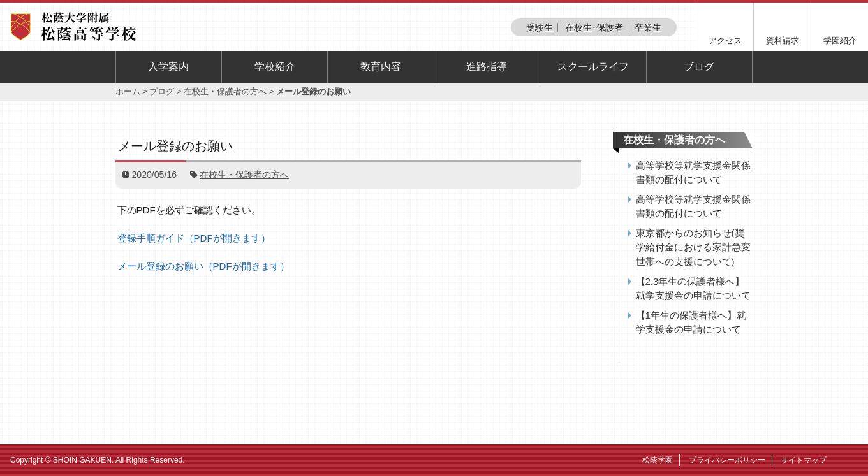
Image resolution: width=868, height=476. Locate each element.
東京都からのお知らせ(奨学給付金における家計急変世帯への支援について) (693, 247)
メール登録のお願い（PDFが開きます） (203, 266)
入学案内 (168, 67)
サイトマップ (804, 460)
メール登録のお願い (175, 146)
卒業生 (648, 27)
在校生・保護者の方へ (225, 91)
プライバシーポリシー (727, 460)
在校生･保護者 (594, 27)
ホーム (128, 91)
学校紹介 (275, 67)
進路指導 (487, 67)
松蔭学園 (658, 460)
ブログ (699, 67)
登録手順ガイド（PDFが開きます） (194, 238)
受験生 (540, 27)
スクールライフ (593, 67)
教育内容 (381, 67)
